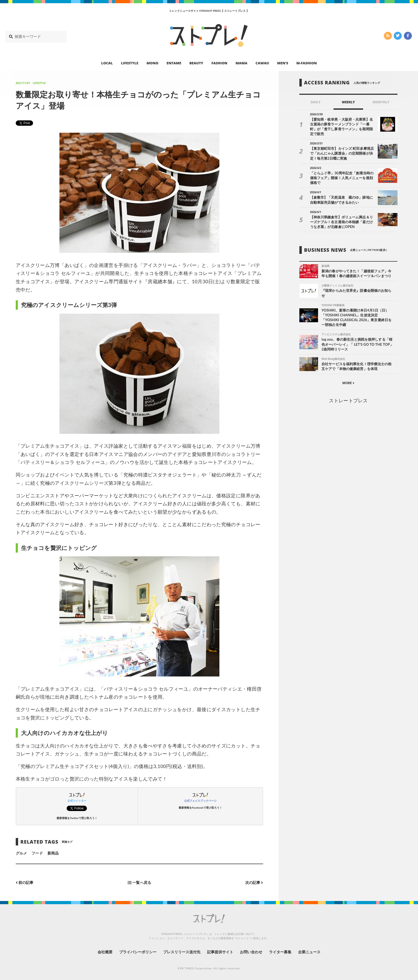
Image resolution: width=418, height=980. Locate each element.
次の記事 (254, 882)
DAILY (315, 102)
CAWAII (262, 63)
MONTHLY (381, 102)
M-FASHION (307, 63)
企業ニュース (309, 952)
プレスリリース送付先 (182, 952)
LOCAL (107, 63)
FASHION (219, 63)
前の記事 (25, 882)
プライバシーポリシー (138, 952)
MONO (152, 63)
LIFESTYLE (130, 63)
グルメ (21, 853)
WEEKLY (348, 102)
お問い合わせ (251, 952)
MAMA (242, 63)
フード (37, 853)
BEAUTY (196, 63)
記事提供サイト (220, 952)
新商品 (53, 853)
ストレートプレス (348, 400)
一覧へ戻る (139, 882)
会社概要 (105, 952)
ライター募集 (280, 952)
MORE (348, 383)
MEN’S (283, 63)
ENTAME (174, 63)
